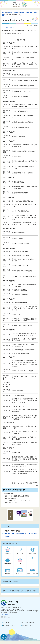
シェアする (5, 27)
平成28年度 (7, 536)
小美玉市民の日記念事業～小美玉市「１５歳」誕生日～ (20, 533)
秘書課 (22, 12)
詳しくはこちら (5, 614)
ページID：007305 (33, 26)
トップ (4, 12)
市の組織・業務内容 (13, 12)
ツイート (11, 27)
